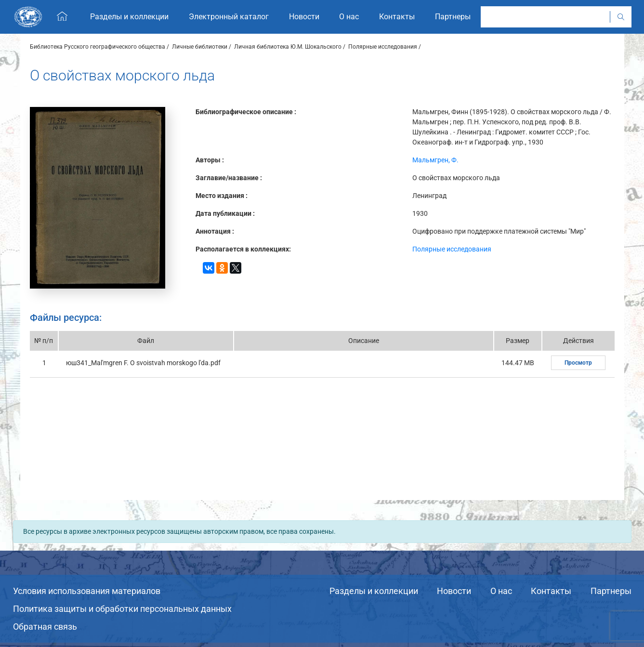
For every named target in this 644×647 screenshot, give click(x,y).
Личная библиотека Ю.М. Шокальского (288, 47)
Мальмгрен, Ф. (435, 160)
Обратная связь (45, 627)
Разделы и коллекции (374, 591)
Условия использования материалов (87, 591)
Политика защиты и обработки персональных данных (122, 609)
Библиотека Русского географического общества (98, 47)
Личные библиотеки (200, 47)
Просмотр (578, 363)
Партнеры (611, 591)
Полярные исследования (383, 47)
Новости (454, 591)
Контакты (551, 591)
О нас (501, 591)
